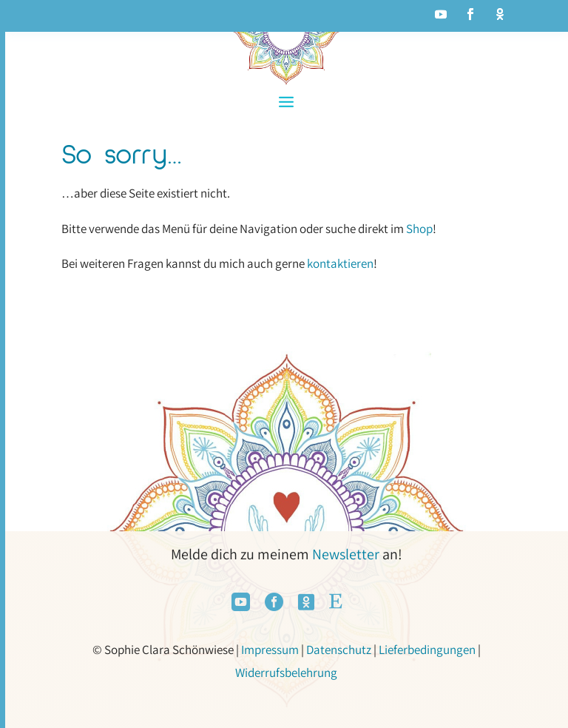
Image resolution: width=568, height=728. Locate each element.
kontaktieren (340, 263)
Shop (419, 229)
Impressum (270, 650)
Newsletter (346, 554)
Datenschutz (339, 650)
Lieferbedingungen (427, 650)
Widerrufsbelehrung (286, 673)
